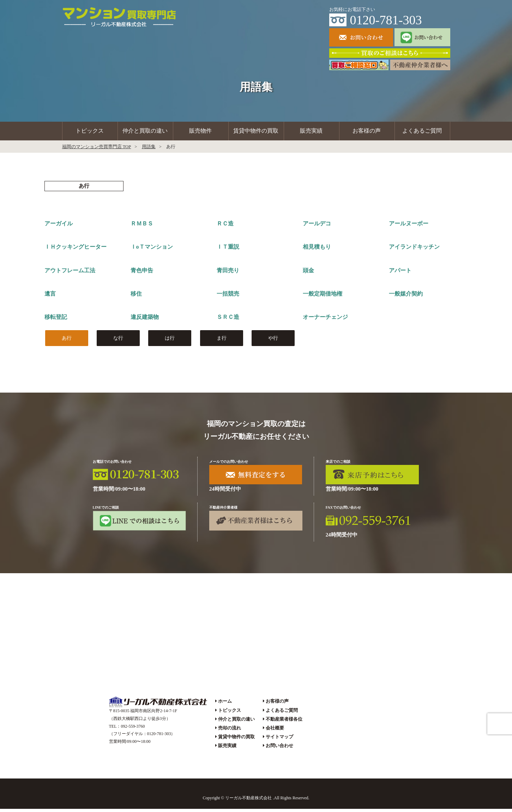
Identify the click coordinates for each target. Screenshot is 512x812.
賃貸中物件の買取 (256, 132)
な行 (118, 341)
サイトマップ (279, 740)
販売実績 (311, 132)
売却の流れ (230, 731)
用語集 (149, 150)
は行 (170, 341)
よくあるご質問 (422, 132)
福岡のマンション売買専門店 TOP (97, 150)
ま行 (222, 341)
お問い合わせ (279, 749)
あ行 (67, 341)
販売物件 (200, 132)
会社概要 (275, 731)
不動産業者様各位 (284, 722)
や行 (273, 341)
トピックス (90, 132)
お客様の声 (367, 132)
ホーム (225, 704)
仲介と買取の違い (145, 132)
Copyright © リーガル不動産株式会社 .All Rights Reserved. (256, 801)
